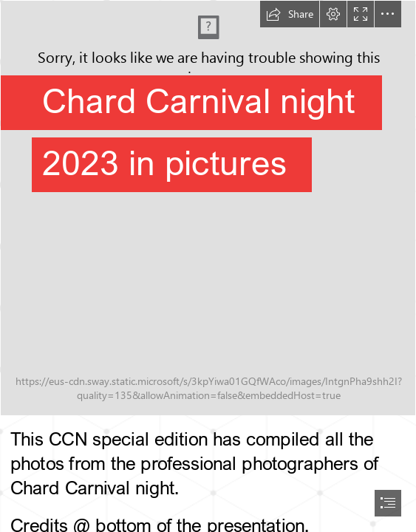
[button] (290, 14)
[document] (208, 266)
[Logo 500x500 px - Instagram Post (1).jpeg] (208, 208)
